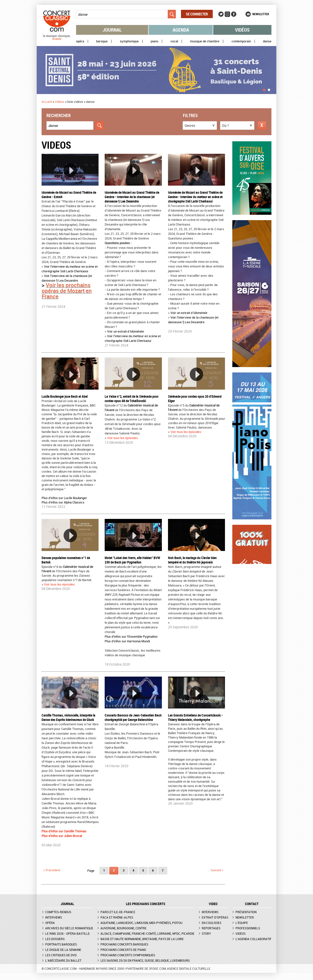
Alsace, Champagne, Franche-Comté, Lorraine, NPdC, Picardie (147, 933)
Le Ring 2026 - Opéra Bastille (67, 933)
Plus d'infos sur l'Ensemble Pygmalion (131, 636)
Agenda (181, 30)
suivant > (217, 870)
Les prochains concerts (146, 904)
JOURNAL (67, 904)
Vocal (174, 41)
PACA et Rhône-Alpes (117, 917)
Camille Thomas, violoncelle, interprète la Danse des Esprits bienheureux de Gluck (68, 717)
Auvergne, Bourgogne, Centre (123, 928)
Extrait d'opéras (215, 917)
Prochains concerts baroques (124, 944)
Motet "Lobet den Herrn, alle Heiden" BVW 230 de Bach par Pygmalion (132, 560)
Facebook (234, 14)
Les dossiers (55, 939)
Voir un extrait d (125, 331)
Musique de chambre (205, 41)
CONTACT (252, 904)
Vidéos (242, 30)
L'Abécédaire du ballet (63, 960)
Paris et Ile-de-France (118, 912)
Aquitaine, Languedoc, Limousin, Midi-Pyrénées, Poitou (141, 923)
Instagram (227, 14)
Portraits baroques (61, 944)
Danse (267, 41)
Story (206, 933)
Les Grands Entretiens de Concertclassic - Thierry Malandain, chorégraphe (195, 717)
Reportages (211, 928)
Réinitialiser (262, 125)
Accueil (47, 102)
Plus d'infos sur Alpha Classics (63, 502)
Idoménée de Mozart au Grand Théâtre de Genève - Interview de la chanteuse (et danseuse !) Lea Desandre (132, 197)
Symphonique (129, 41)
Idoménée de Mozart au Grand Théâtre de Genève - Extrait (69, 195)
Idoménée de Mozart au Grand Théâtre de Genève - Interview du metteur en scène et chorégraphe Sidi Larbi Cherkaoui (195, 197)
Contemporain (241, 41)
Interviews (54, 917)
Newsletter (261, 14)
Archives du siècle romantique (69, 928)
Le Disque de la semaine (63, 950)
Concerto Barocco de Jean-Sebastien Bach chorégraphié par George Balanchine (133, 717)
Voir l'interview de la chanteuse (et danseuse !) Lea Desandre (67, 278)
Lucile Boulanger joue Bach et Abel (65, 396)
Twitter (221, 14)
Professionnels (248, 928)
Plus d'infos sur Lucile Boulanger (64, 498)
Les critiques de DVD (61, 955)
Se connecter (197, 14)
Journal (112, 30)
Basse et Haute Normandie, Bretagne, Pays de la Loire (142, 939)
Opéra (80, 41)
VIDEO (213, 904)
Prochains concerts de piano (123, 950)
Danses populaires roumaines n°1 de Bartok (66, 560)
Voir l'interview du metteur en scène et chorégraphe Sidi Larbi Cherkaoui (70, 269)
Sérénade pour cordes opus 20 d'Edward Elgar (195, 399)
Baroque (102, 41)
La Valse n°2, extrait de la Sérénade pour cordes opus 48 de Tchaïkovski (132, 399)
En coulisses (212, 923)
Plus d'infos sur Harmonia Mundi (127, 641)
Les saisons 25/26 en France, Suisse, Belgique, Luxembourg (145, 960)
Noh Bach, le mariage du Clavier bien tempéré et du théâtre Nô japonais (192, 560)
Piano (154, 41)
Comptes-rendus (58, 912)
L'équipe (242, 923)
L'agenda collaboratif (253, 939)
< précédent (52, 870)
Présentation (246, 912)
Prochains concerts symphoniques (128, 955)
